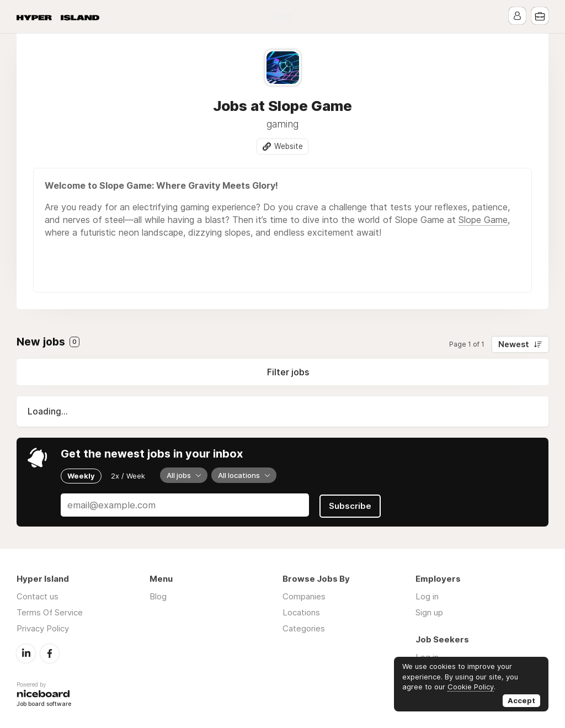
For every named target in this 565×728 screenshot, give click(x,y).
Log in (427, 596)
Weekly (81, 476)
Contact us (38, 596)
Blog (282, 16)
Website (289, 146)
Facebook (50, 652)
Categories (304, 628)
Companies (304, 596)
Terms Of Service (50, 612)
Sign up (429, 612)
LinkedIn (26, 652)
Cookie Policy (471, 687)
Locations (301, 612)
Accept (521, 700)
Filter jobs (288, 372)
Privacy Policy (43, 628)
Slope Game (483, 220)
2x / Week (128, 476)
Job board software (44, 703)
